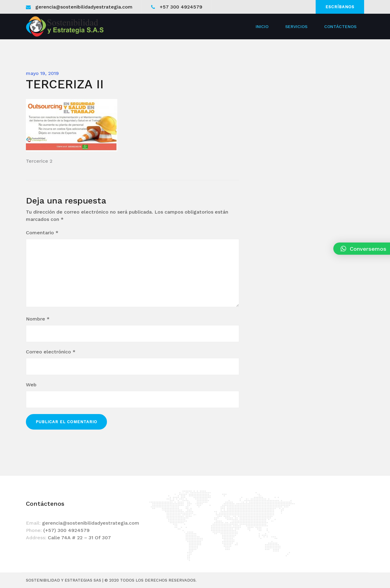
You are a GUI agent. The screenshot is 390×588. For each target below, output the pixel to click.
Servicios (296, 27)
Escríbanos (340, 7)
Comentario (42, 233)
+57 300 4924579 (181, 7)
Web (31, 385)
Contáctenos (340, 27)
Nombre (38, 319)
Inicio (262, 27)
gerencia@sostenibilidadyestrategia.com (84, 7)
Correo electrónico (51, 352)
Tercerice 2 (39, 161)
